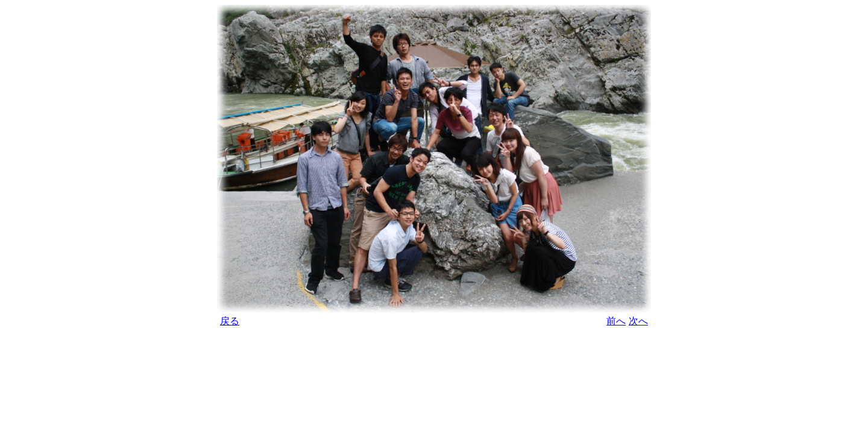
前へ (616, 321)
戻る (230, 321)
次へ (638, 321)
